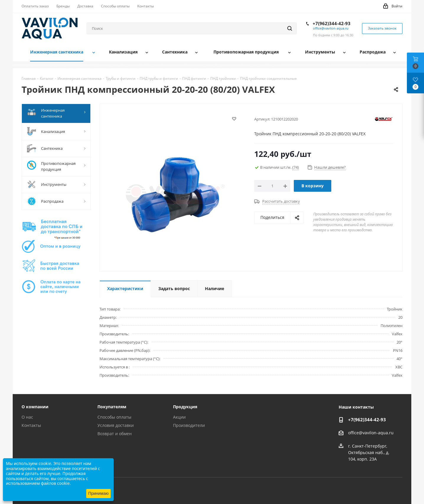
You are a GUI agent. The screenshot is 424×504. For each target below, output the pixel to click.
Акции (179, 417)
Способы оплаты (114, 417)
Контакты (31, 425)
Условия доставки (116, 425)
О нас (27, 417)
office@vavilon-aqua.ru (331, 28)
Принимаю (98, 493)
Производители (189, 425)
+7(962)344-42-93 (332, 23)
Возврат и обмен (115, 434)
